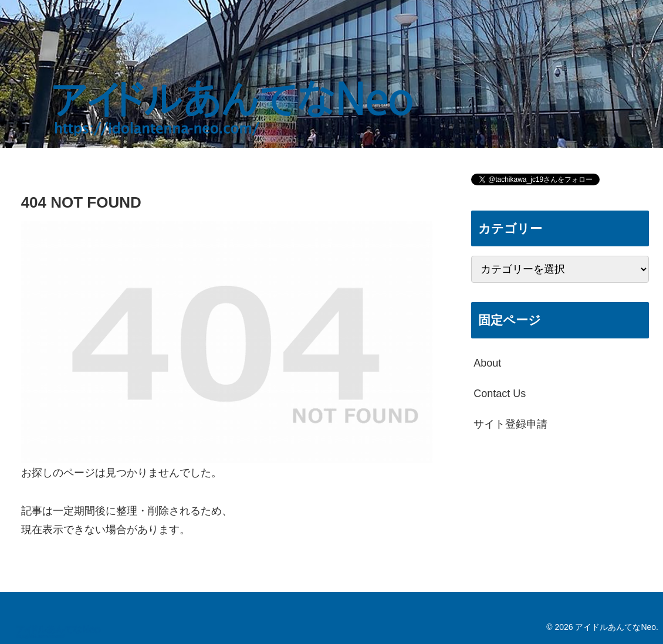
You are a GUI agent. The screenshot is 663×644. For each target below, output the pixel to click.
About (487, 363)
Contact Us (500, 394)
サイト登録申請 (510, 424)
